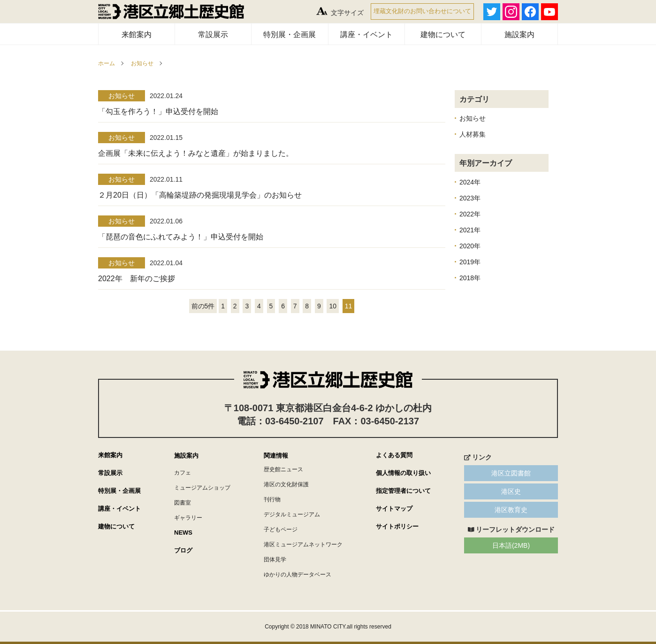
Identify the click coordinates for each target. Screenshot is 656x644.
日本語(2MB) (511, 545)
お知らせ (142, 63)
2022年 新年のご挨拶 (137, 279)
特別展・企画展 (290, 34)
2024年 (470, 182)
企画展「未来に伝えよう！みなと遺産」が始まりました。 (196, 153)
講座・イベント (366, 34)
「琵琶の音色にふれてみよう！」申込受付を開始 (181, 237)
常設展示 (213, 34)
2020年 (470, 246)
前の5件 (203, 306)
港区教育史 (511, 510)
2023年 (470, 198)
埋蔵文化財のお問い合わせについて (422, 11)
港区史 (511, 491)
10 (333, 306)
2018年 (470, 278)
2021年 (470, 230)
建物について (443, 34)
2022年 (470, 214)
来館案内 (137, 34)
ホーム (107, 63)
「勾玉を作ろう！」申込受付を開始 (158, 111)
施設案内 (519, 34)
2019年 (470, 262)
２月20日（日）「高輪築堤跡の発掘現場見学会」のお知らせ (200, 195)
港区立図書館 (511, 473)
